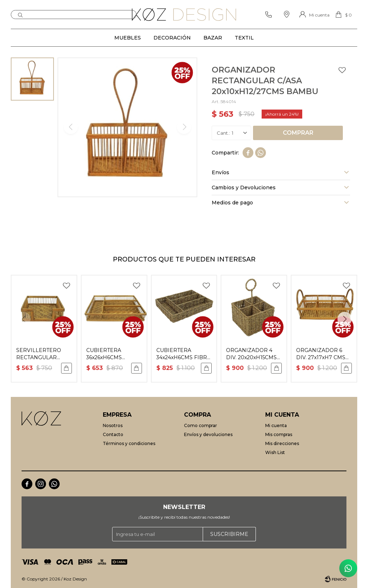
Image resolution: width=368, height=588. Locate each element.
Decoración (172, 38)
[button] (345, 319)
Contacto (113, 434)
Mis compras (279, 434)
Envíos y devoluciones (208, 434)
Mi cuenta (276, 425)
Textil (244, 38)
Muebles (128, 38)
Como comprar (201, 425)
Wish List (275, 452)
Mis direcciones (282, 443)
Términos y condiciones (129, 443)
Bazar (213, 38)
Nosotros (113, 425)
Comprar (298, 133)
